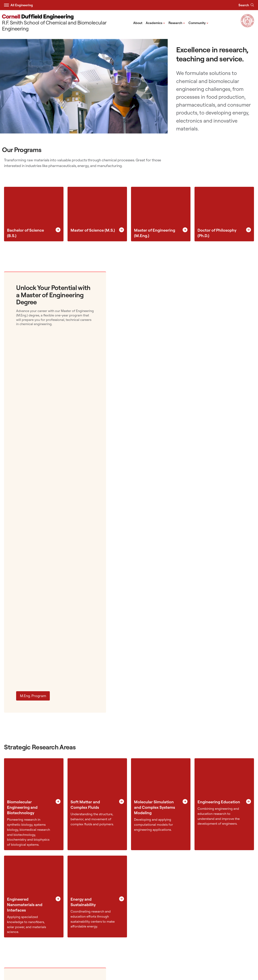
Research (177, 23)
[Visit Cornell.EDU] (247, 26)
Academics (155, 23)
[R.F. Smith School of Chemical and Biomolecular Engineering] (67, 23)
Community (198, 23)
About (138, 23)
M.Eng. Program (33, 696)
